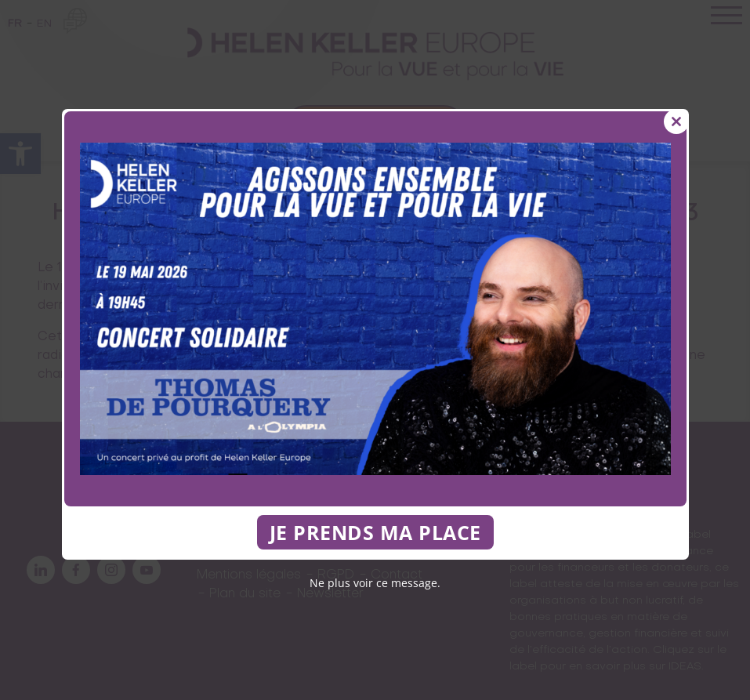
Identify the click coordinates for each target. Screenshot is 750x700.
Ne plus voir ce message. (375, 583)
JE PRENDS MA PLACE (375, 532)
